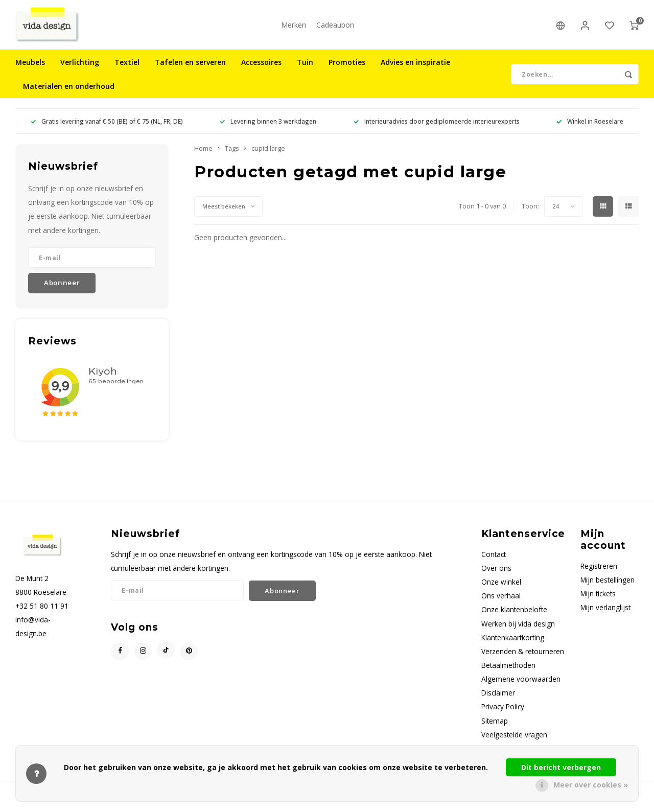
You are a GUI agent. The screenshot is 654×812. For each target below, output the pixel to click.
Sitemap (495, 727)
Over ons (496, 575)
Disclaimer (498, 699)
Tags (232, 155)
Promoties (347, 69)
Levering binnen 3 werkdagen (268, 128)
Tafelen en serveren (190, 69)
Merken (294, 28)
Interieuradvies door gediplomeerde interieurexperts (437, 128)
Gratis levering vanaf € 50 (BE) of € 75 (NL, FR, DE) (107, 128)
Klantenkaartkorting (513, 644)
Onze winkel (501, 588)
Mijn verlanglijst (605, 614)
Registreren (599, 573)
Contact (494, 561)
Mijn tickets (598, 600)
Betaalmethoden (508, 672)
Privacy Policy (503, 713)
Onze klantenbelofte (514, 616)
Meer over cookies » (591, 785)
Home (203, 155)
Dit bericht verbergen (561, 767)
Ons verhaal (501, 602)
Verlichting (80, 69)
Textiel (127, 69)
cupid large (268, 155)
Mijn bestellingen (608, 586)
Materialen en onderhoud (69, 93)
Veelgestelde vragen (514, 741)
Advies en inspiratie (415, 69)
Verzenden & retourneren (523, 658)
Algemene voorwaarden (521, 686)
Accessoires (261, 69)
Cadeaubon (335, 28)
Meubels (30, 69)
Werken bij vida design (518, 630)
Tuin (305, 69)
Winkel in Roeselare (590, 128)
